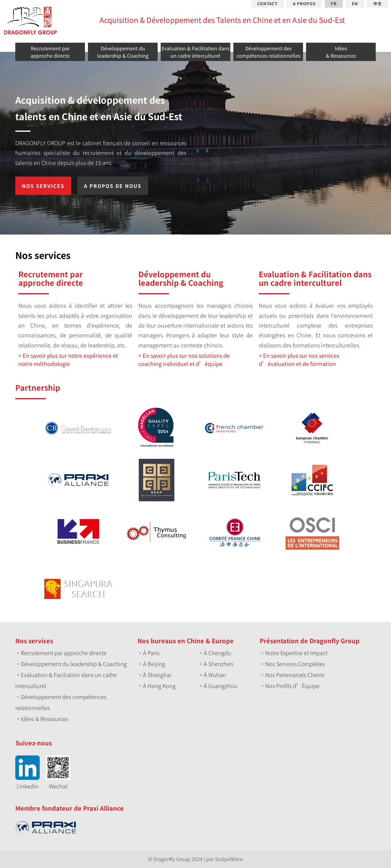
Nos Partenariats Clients (295, 675)
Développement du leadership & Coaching (74, 664)
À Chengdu (217, 653)
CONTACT (267, 4)
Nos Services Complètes (295, 664)
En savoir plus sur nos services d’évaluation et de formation (299, 359)
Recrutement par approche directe (64, 653)
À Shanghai (157, 675)
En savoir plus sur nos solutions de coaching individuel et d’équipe (184, 359)
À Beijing (154, 664)
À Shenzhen (219, 664)
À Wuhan (215, 675)
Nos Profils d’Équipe (292, 686)
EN (355, 4)
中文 (378, 4)
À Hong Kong (159, 686)
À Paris (151, 653)
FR (334, 4)
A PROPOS (304, 4)
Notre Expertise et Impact (296, 653)
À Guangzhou (221, 686)
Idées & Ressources (45, 719)
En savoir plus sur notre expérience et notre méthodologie (68, 359)
